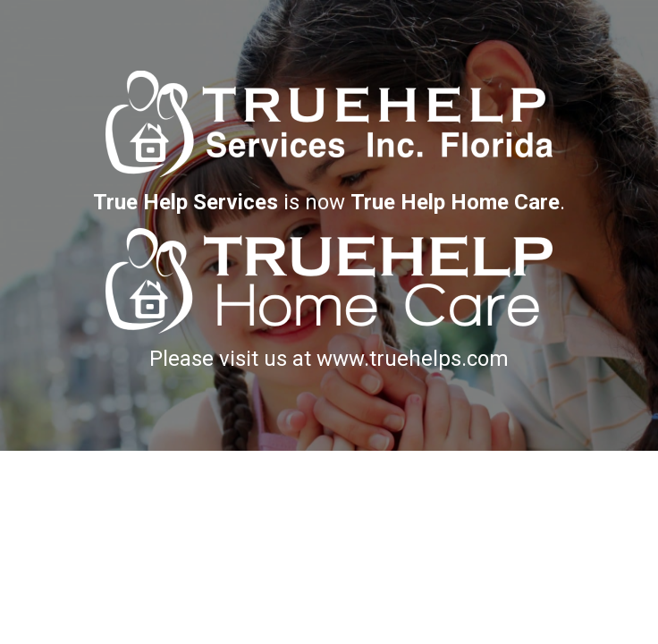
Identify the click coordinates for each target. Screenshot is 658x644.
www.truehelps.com (413, 359)
